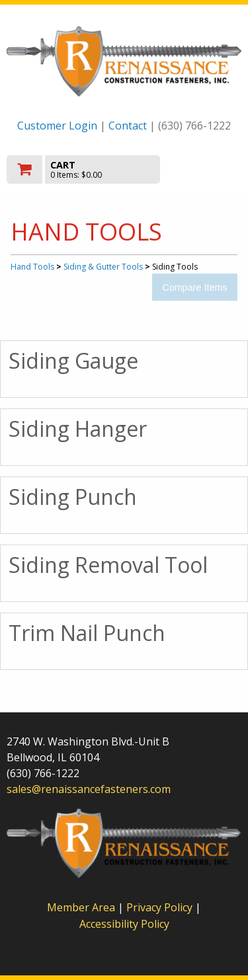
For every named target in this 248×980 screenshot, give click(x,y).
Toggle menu (206, 169)
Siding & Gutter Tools (103, 267)
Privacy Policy (161, 907)
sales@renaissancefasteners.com (89, 789)
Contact (128, 126)
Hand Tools (32, 267)
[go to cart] (89, 170)
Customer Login (57, 126)
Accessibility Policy (124, 924)
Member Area (81, 907)
